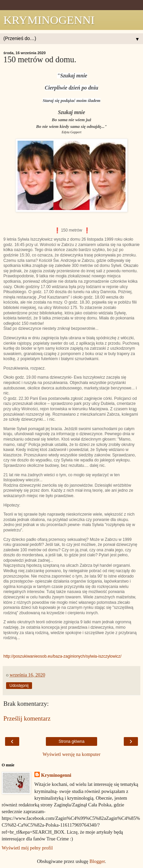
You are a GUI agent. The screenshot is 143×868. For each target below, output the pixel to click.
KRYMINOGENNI (49, 20)
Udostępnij (19, 686)
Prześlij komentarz (27, 718)
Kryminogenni (56, 775)
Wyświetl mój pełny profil (27, 848)
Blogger (97, 861)
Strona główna (72, 741)
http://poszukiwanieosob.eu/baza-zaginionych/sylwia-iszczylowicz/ (62, 656)
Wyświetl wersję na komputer (71, 754)
